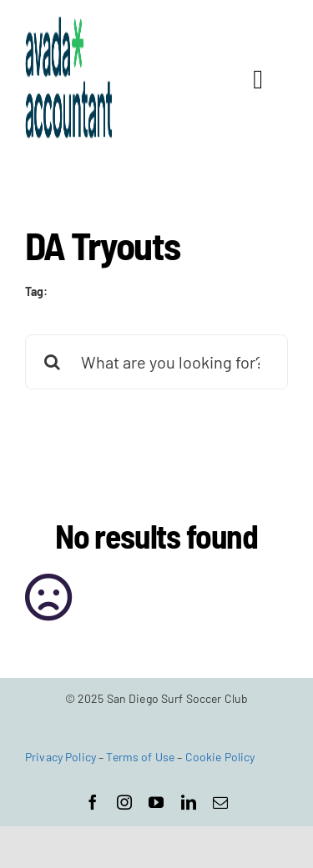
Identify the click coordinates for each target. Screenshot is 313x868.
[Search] (53, 362)
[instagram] (124, 802)
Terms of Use (140, 757)
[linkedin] (189, 802)
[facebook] (93, 802)
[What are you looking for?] (156, 362)
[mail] (220, 802)
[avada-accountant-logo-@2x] (69, 24)
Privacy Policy (61, 757)
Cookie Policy (220, 757)
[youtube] (156, 802)
